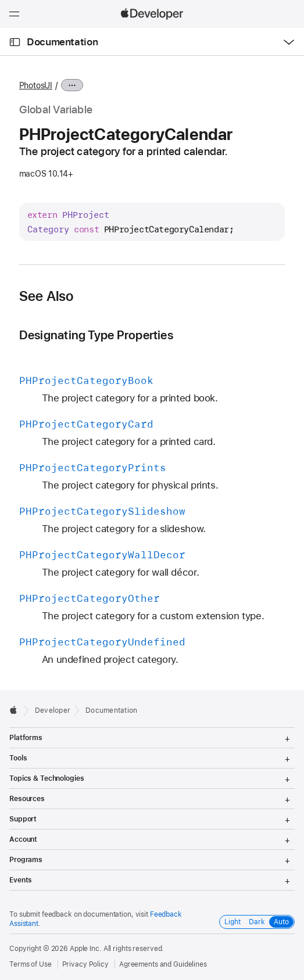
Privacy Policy (85, 964)
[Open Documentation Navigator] (15, 42)
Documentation (62, 42)
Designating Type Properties (96, 335)
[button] (0, 0)
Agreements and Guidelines (163, 964)
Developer (53, 710)
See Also (47, 296)
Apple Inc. (86, 949)
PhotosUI (36, 85)
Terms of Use (31, 964)
